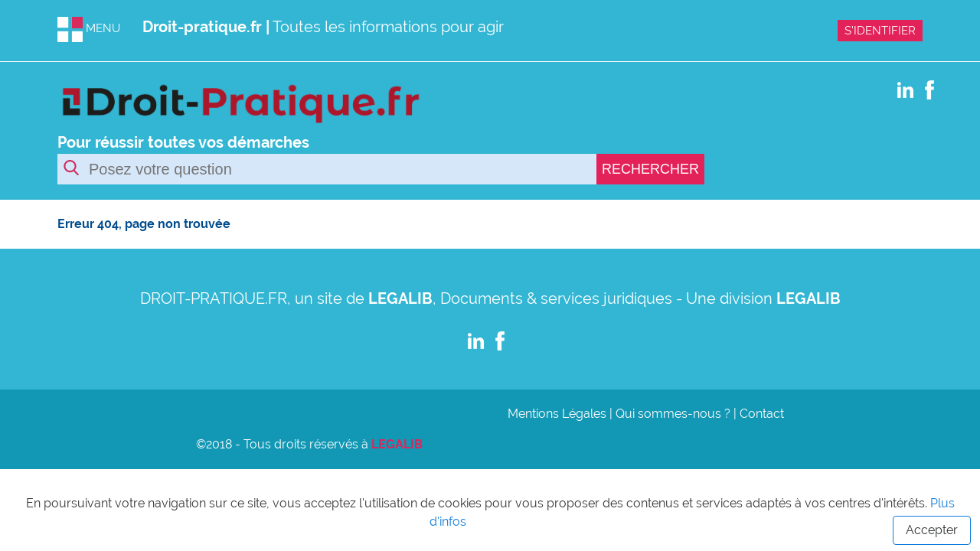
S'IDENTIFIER (880, 31)
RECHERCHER (650, 169)
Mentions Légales (557, 414)
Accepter (932, 530)
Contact (762, 414)
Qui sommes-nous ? (673, 414)
